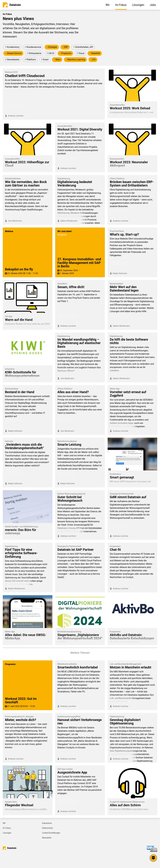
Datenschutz (48, 828)
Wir (4, 823)
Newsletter (47, 838)
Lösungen (7, 833)
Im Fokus (7, 828)
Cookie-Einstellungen (51, 833)
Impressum (47, 823)
